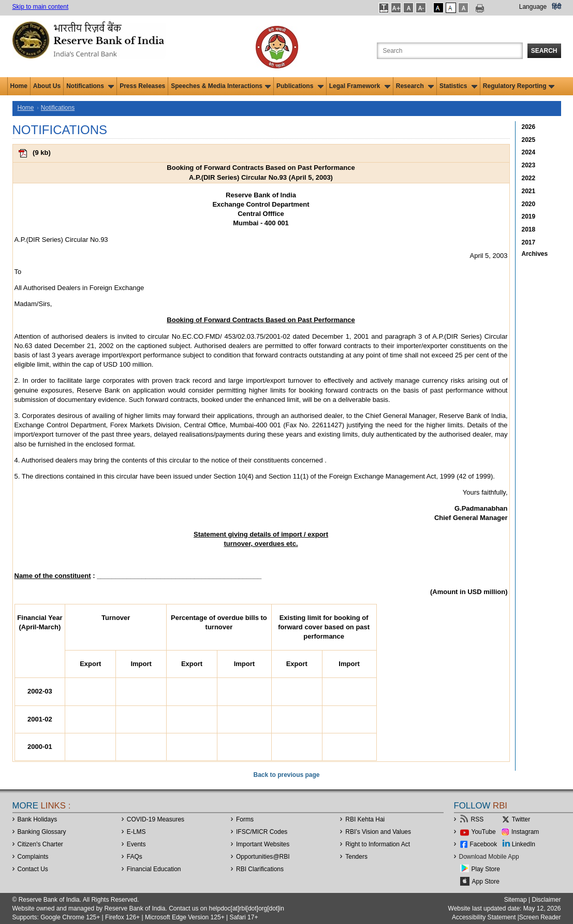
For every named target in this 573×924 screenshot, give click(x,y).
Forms (245, 819)
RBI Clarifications (260, 869)
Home (19, 86)
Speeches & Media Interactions (221, 86)
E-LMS (136, 832)
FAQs (135, 857)
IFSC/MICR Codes (262, 832)
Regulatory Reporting (519, 86)
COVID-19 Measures (156, 819)
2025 (529, 140)
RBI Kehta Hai (365, 819)
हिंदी (556, 7)
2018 (529, 229)
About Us (47, 86)
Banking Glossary (42, 832)
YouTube (484, 832)
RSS (478, 819)
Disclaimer (546, 900)
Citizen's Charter (40, 844)
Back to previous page (286, 775)
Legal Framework (360, 86)
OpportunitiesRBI (263, 857)
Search (544, 51)
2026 (529, 127)
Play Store (486, 869)
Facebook (484, 844)
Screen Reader (540, 917)
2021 (529, 191)
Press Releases (142, 86)
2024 (529, 152)
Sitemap (516, 900)
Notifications (90, 86)
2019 (529, 216)
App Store (486, 882)
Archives (535, 254)
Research (415, 86)
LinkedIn (524, 844)
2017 (529, 242)
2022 (529, 178)
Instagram (525, 832)
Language (533, 7)
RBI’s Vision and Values (378, 832)
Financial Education (154, 869)
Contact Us (33, 869)
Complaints (33, 857)
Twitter (521, 819)
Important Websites (263, 844)
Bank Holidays (38, 819)
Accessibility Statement (484, 917)
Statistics (458, 86)
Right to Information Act (378, 844)
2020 (529, 204)
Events (136, 844)
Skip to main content (41, 7)
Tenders (356, 857)
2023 (529, 165)
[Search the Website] (450, 51)
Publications (300, 86)
